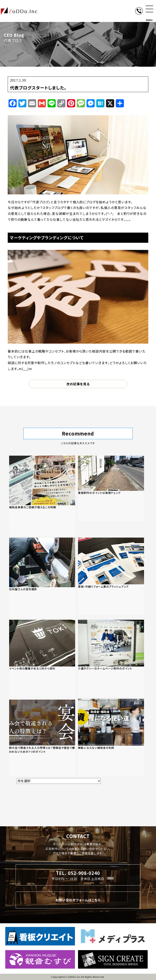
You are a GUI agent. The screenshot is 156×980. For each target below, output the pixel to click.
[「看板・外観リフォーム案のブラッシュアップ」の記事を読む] (111, 576)
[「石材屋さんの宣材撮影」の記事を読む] (42, 578)
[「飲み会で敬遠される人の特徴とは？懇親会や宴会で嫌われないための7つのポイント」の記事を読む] (42, 737)
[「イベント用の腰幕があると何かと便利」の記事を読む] (42, 658)
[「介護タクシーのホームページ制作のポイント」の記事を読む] (111, 658)
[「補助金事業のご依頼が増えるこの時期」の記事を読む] (42, 496)
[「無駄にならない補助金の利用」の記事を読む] (111, 737)
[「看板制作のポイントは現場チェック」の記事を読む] (111, 488)
